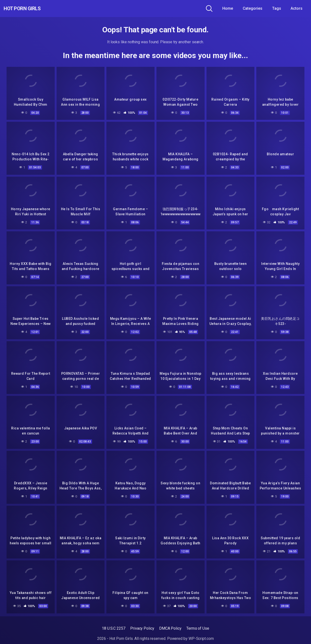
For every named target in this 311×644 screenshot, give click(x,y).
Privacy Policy (142, 628)
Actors (297, 8)
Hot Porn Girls (30, 9)
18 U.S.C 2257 (114, 628)
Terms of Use (198, 628)
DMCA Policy (170, 628)
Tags (277, 8)
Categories (253, 8)
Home (228, 8)
